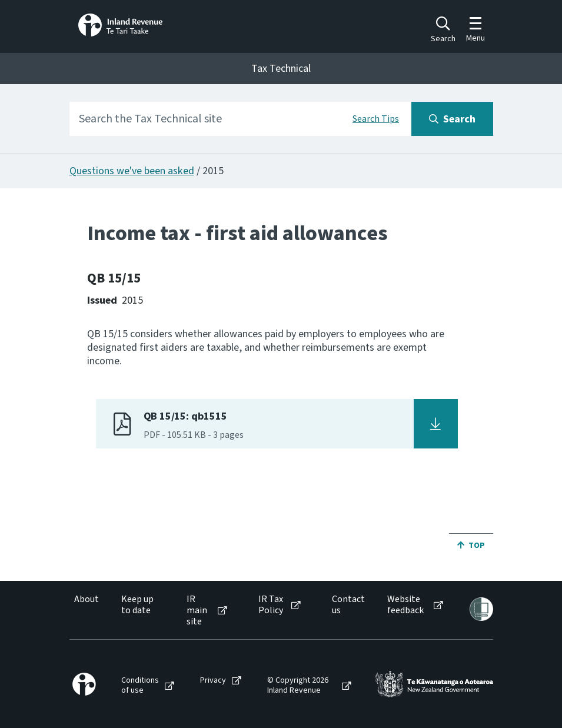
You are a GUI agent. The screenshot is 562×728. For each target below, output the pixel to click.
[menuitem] (86, 611)
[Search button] (452, 119)
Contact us (348, 605)
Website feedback (405, 605)
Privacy (213, 681)
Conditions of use (140, 686)
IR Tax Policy (271, 605)
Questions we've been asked (132, 171)
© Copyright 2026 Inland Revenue (298, 686)
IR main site (197, 611)
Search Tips (376, 119)
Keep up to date (137, 605)
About (87, 599)
